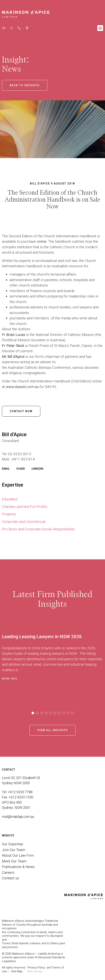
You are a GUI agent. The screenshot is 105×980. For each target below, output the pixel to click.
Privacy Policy (36, 968)
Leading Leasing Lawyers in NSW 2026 (42, 637)
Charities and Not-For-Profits (25, 507)
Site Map (17, 971)
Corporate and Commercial (24, 522)
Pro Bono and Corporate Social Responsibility (38, 529)
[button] (100, 28)
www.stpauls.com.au (22, 387)
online (42, 241)
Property (9, 514)
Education (10, 499)
